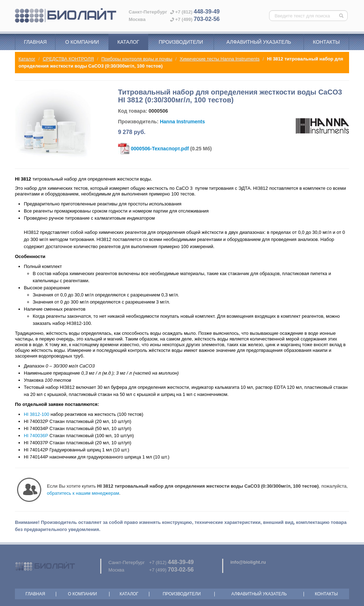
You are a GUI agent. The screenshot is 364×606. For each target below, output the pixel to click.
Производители (181, 42)
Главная (35, 42)
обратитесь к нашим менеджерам (83, 493)
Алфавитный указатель (259, 42)
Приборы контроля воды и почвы (137, 59)
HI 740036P (36, 436)
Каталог (128, 42)
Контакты (326, 42)
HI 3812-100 (37, 414)
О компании (82, 42)
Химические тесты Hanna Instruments (220, 59)
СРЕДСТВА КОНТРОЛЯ (68, 59)
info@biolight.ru (248, 562)
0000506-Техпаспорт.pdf (160, 149)
